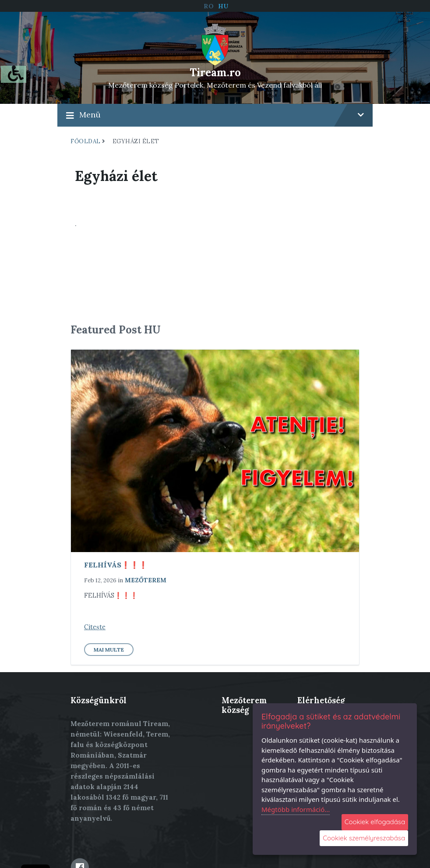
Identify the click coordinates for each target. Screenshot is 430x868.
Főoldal (86, 141)
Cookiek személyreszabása (364, 838)
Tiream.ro (215, 73)
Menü (215, 115)
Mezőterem (146, 580)
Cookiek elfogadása (375, 822)
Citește (95, 627)
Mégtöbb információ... (296, 809)
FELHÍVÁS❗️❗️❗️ (116, 565)
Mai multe (109, 650)
